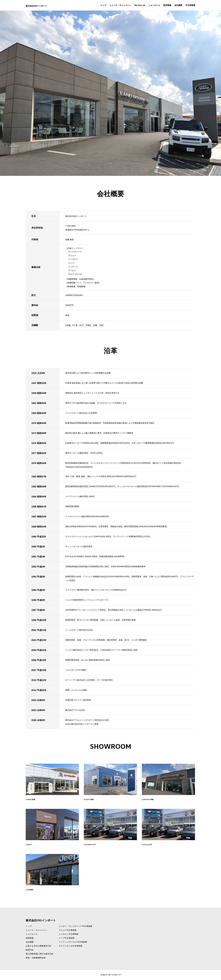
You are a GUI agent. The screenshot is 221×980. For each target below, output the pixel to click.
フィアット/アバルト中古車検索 (73, 942)
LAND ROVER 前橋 (152, 799)
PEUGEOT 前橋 (92, 799)
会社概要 (178, 5)
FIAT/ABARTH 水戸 (95, 844)
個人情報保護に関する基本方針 (40, 954)
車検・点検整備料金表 (36, 958)
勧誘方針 (30, 950)
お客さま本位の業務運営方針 (39, 946)
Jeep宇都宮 (32, 890)
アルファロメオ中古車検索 (71, 946)
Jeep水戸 (31, 844)
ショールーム (154, 5)
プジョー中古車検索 (68, 931)
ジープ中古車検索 (67, 938)
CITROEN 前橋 (34, 799)
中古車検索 (190, 5)
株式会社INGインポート (46, 5)
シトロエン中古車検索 (69, 934)
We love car (140, 5)
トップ (103, 5)
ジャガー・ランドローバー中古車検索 (75, 927)
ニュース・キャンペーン (120, 5)
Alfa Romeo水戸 (151, 844)
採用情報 (167, 5)
